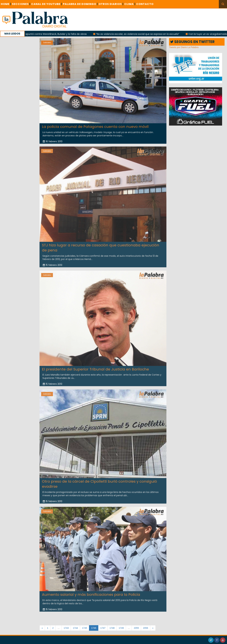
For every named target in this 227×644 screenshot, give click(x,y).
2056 (146, 628)
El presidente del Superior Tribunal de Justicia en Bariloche (95, 367)
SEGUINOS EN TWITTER (192, 42)
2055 (136, 628)
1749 (121, 628)
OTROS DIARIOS (111, 4)
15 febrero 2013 (53, 263)
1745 (85, 628)
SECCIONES (21, 4)
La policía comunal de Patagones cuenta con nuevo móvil (95, 127)
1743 (66, 628)
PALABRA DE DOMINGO (80, 4)
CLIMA (130, 4)
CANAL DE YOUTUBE (47, 4)
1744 (75, 628)
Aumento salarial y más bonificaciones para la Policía (91, 592)
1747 (103, 628)
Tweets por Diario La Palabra (184, 47)
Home (6, 4)
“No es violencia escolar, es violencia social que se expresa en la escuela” (142, 34)
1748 (112, 628)
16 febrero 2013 (53, 141)
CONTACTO (145, 4)
